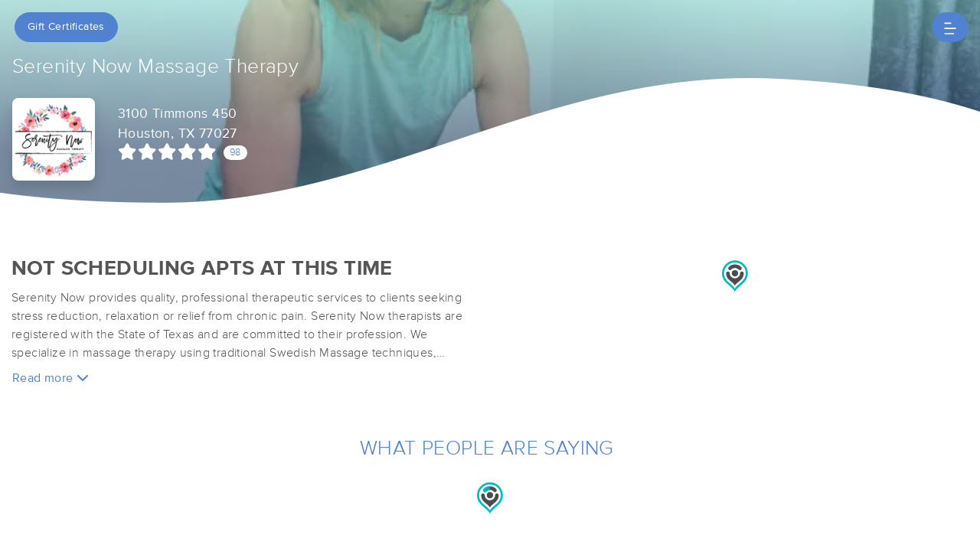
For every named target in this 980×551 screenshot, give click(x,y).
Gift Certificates (66, 27)
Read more (51, 378)
